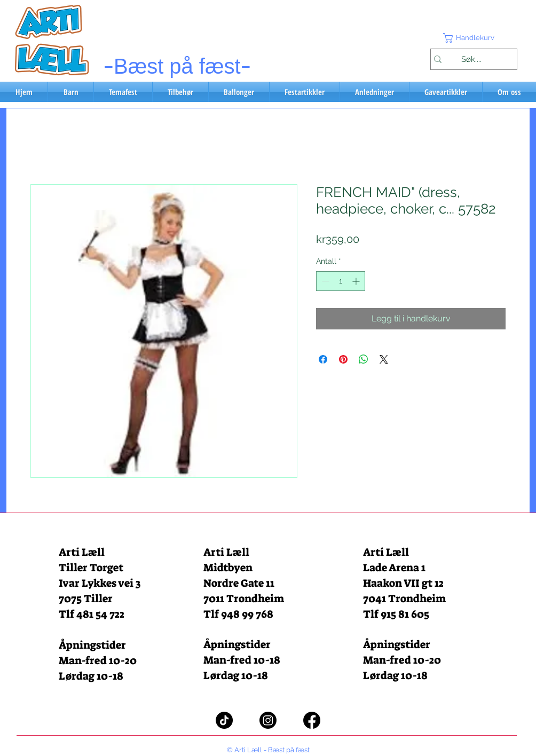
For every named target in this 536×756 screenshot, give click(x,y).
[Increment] (357, 281)
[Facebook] (312, 720)
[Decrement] (324, 281)
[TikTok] (224, 720)
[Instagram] (268, 720)
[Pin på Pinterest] (343, 359)
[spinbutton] (341, 281)
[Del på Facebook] (323, 359)
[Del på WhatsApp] (364, 359)
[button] (474, 38)
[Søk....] (471, 59)
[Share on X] (384, 359)
